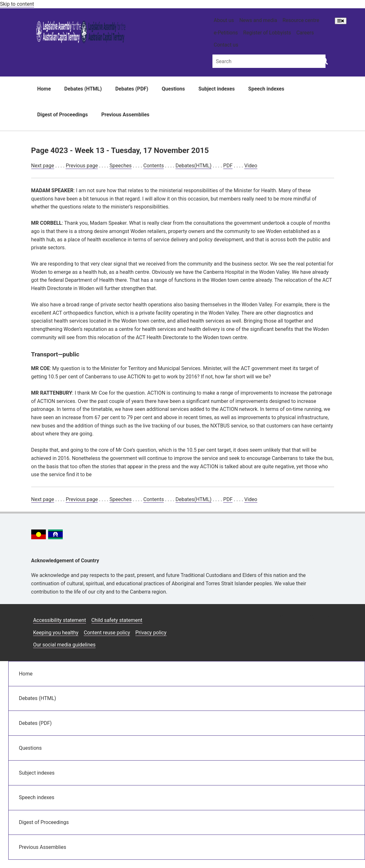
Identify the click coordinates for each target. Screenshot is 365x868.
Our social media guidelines (64, 645)
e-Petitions (226, 33)
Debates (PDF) (132, 89)
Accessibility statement (60, 620)
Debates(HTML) (193, 166)
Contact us (226, 45)
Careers (305, 33)
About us (224, 20)
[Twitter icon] (312, 618)
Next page (43, 166)
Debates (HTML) (83, 89)
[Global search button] (324, 61)
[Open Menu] (341, 21)
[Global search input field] (269, 61)
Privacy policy (151, 633)
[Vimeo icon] (327, 618)
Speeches (121, 166)
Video (251, 166)
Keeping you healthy (56, 633)
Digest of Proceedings (63, 115)
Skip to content (17, 4)
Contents (154, 166)
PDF (228, 166)
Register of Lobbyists (267, 33)
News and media (258, 20)
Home (44, 89)
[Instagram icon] (282, 618)
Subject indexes (217, 89)
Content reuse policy (107, 633)
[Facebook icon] (297, 618)
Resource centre (301, 20)
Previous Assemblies (125, 115)
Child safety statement (117, 620)
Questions (173, 89)
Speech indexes (266, 89)
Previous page (82, 166)
